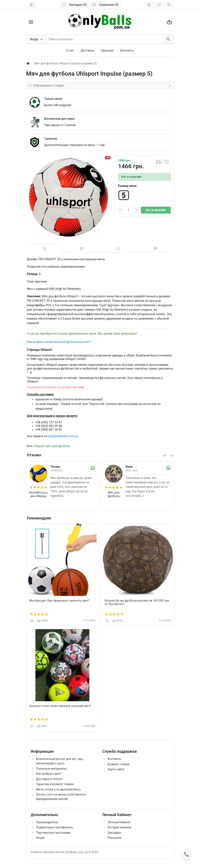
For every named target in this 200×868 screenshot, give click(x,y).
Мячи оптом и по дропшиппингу (58, 789)
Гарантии (107, 50)
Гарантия (51, 139)
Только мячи (53, 99)
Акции (40, 838)
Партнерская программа (53, 833)
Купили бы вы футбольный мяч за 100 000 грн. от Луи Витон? (137, 602)
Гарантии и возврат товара (55, 784)
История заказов (119, 827)
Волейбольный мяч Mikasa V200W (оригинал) (38, 494)
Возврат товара (118, 764)
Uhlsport (39, 446)
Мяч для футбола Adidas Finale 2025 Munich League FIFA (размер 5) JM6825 (114, 494)
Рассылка (114, 838)
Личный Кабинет (119, 822)
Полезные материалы (51, 769)
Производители (47, 822)
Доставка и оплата (49, 779)
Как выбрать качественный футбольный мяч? (59, 342)
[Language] (31, 5)
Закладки (114, 833)
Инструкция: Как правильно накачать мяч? (59, 601)
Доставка (87, 50)
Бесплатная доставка (59, 119)
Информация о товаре (100, 86)
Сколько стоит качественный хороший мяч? (60, 706)
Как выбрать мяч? (49, 774)
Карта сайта (116, 769)
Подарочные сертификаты (55, 827)
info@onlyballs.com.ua (63, 436)
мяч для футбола (58, 446)
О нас (70, 50)
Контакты (127, 50)
